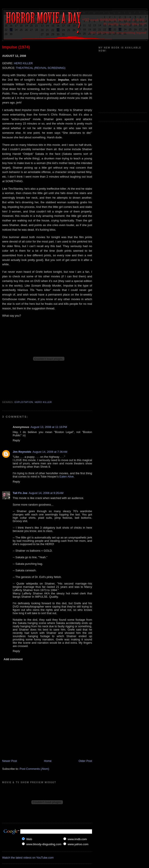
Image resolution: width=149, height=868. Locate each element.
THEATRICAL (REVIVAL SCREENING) (41, 68)
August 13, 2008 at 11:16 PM (49, 427)
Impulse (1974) (16, 47)
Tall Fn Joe (20, 493)
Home (48, 761)
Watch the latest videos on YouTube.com (28, 858)
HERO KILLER (23, 63)
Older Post (85, 761)
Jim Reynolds (22, 452)
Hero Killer (43, 402)
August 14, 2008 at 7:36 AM (50, 452)
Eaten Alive (67, 477)
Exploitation (24, 402)
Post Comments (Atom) (35, 769)
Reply (16, 440)
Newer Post (10, 761)
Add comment (13, 659)
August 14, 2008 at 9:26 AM (46, 493)
